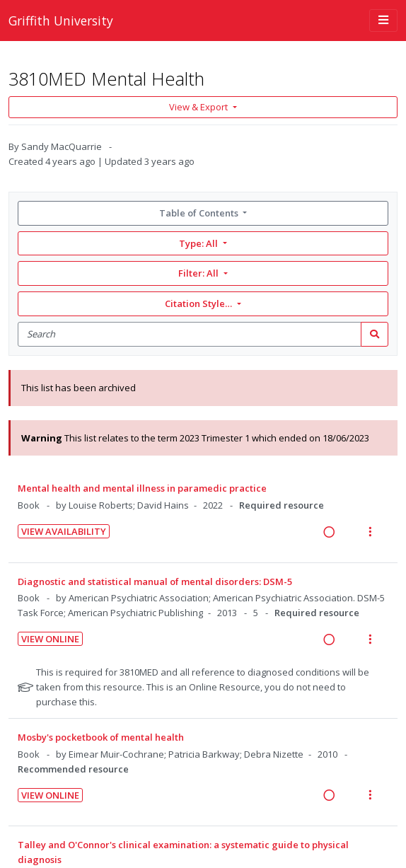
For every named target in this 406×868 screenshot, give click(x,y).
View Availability (64, 531)
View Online (50, 639)
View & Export (199, 107)
